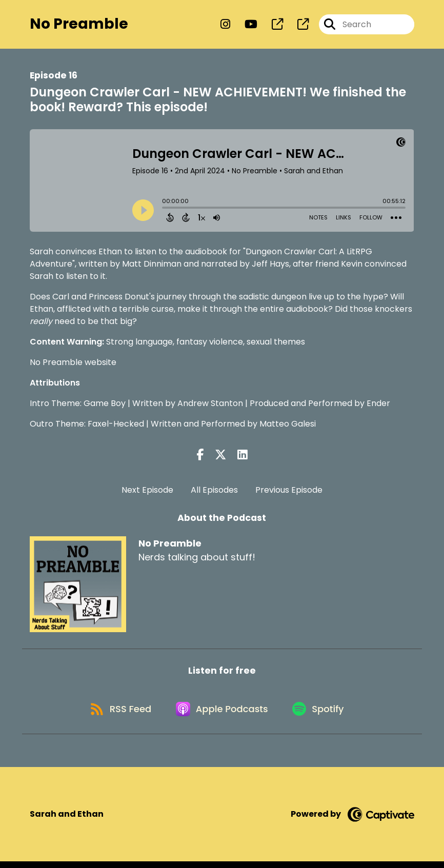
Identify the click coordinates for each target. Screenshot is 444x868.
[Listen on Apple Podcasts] (222, 714)
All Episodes (214, 492)
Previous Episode (289, 492)
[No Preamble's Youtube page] (245, 25)
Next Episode (147, 492)
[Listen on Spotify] (321, 714)
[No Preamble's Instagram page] (225, 25)
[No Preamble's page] (271, 25)
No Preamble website (73, 364)
